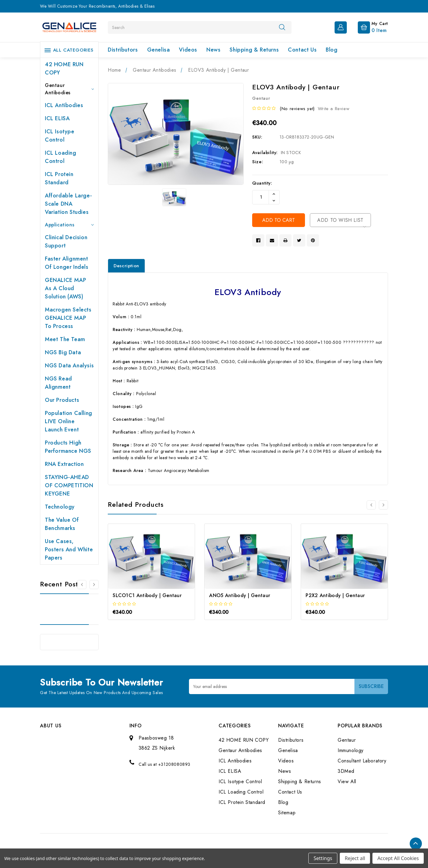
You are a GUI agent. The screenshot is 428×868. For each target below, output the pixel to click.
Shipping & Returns (254, 50)
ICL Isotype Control (60, 136)
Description (126, 266)
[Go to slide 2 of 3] (383, 505)
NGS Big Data (63, 352)
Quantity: (262, 183)
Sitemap (287, 813)
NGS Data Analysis (69, 366)
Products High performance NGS (68, 447)
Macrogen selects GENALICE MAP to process (68, 318)
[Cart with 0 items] (368, 27)
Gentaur (347, 740)
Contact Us (302, 50)
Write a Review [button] (334, 109)
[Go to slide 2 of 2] (82, 585)
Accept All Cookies (398, 858)
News (213, 50)
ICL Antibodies (64, 105)
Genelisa (159, 50)
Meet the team (65, 339)
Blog (332, 50)
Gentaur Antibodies (69, 89)
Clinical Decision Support (66, 241)
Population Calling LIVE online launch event (69, 421)
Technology (60, 507)
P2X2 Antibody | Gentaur (335, 595)
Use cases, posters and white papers (69, 549)
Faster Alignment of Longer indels (67, 263)
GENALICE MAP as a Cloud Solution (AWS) (65, 288)
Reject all (355, 858)
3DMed (346, 771)
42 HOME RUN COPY (64, 68)
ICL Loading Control (61, 157)
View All (347, 782)
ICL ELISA (57, 118)
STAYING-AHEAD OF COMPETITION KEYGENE (69, 485)
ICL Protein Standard (59, 178)
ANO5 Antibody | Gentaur (240, 595)
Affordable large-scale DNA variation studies (68, 204)
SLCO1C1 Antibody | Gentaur (147, 595)
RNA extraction (64, 464)
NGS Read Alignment (58, 383)
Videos (188, 50)
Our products (62, 400)
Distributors (123, 50)
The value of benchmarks (62, 524)
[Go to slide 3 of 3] (371, 505)
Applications (69, 225)
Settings (323, 858)
